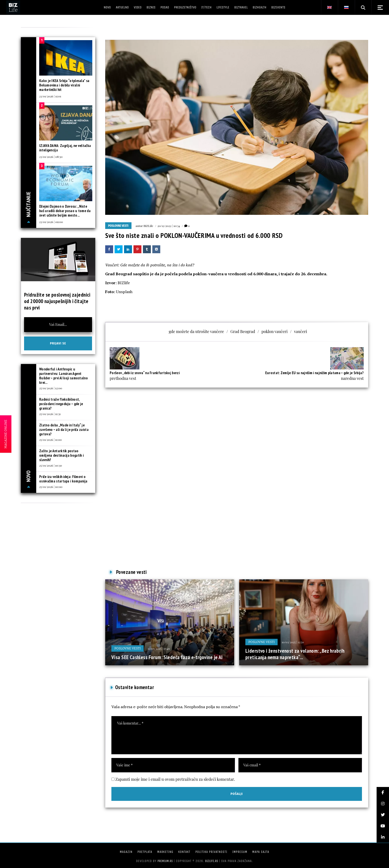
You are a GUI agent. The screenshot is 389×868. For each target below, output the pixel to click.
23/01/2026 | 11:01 (50, 96)
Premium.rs (165, 861)
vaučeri (301, 331)
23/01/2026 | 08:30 (51, 157)
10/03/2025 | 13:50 (293, 642)
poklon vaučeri (275, 331)
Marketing (165, 852)
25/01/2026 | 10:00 (51, 487)
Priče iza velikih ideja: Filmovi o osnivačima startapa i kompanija (63, 479)
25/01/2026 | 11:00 (50, 440)
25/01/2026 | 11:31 (50, 414)
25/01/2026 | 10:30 (51, 465)
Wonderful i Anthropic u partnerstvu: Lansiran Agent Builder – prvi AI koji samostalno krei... (64, 376)
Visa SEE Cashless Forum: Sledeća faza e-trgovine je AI (167, 657)
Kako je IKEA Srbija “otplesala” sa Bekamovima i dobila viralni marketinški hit (64, 85)
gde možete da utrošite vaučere (196, 331)
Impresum (240, 852)
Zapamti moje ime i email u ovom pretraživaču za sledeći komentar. (175, 779)
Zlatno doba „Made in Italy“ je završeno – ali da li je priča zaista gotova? (64, 430)
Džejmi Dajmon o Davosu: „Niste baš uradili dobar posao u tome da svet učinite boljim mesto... (65, 211)
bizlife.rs (212, 861)
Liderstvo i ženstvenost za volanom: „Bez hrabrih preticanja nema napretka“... (295, 654)
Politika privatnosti (211, 852)
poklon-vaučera (208, 274)
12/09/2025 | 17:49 (159, 648)
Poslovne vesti (118, 226)
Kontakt (184, 852)
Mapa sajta (261, 852)
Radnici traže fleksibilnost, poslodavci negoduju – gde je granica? (61, 404)
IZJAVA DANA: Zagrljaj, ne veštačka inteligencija (65, 148)
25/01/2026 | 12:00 (51, 388)
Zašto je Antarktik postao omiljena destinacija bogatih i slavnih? (61, 455)
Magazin (126, 852)
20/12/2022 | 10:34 (169, 226)
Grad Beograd (119, 274)
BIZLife (148, 226)
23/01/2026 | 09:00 (51, 222)
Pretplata (145, 852)
